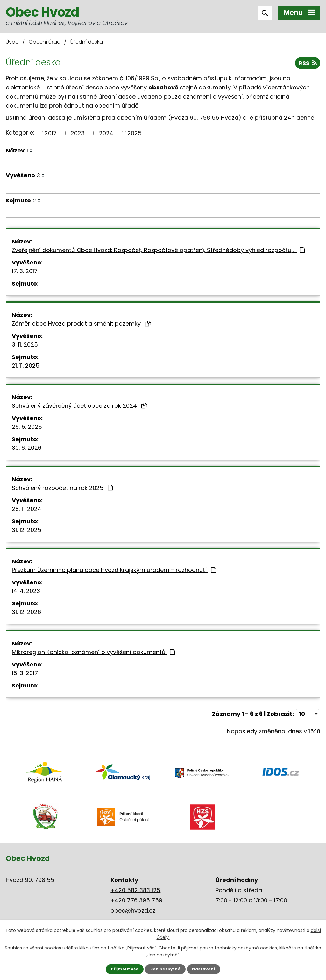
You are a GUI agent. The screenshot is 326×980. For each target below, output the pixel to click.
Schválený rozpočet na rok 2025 (62, 488)
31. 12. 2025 (27, 530)
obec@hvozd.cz (133, 910)
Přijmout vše (125, 969)
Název (17, 150)
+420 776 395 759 (136, 900)
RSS (308, 63)
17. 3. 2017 (25, 271)
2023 (78, 133)
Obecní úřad (45, 42)
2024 (106, 133)
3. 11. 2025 (25, 345)
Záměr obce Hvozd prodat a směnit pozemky (81, 324)
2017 (51, 133)
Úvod (12, 42)
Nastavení (204, 969)
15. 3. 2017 (25, 673)
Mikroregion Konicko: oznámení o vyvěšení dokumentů (93, 652)
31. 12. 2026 (26, 612)
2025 (135, 133)
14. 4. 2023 (26, 591)
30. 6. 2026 (27, 448)
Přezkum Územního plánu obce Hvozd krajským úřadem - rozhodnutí (114, 570)
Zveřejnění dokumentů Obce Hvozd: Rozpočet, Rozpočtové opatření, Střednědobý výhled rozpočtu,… (158, 250)
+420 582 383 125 (135, 890)
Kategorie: (20, 133)
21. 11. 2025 (26, 366)
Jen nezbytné (165, 969)
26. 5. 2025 (27, 427)
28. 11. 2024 (27, 509)
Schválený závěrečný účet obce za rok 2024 (79, 406)
